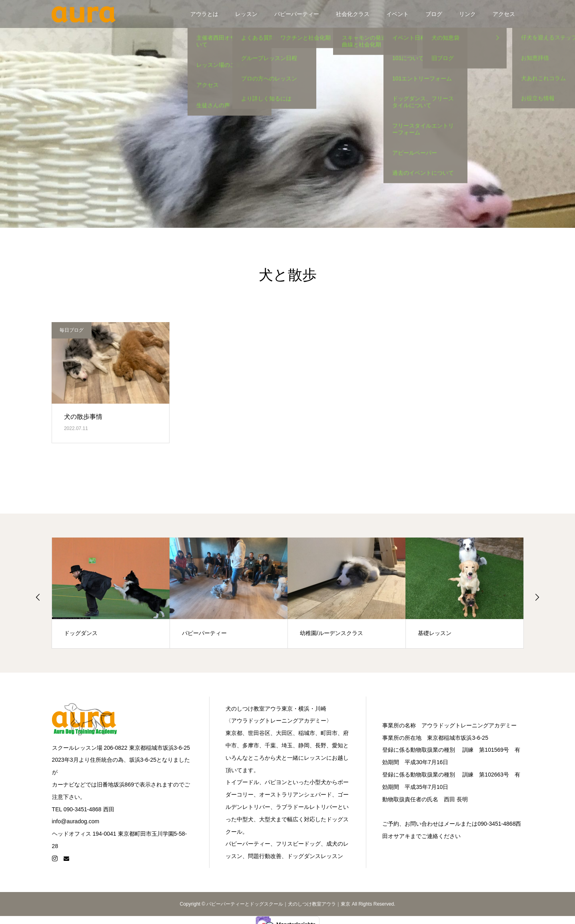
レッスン (246, 14)
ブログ (434, 14)
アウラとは (204, 14)
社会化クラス (353, 14)
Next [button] (537, 597)
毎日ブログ (72, 330)
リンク (467, 14)
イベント (397, 14)
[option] (111, 593)
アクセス (504, 14)
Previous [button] (38, 597)
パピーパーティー (297, 14)
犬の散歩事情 (83, 417)
